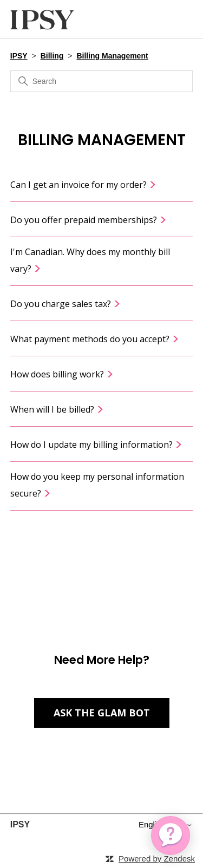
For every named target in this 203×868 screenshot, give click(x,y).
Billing (52, 56)
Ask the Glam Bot (102, 713)
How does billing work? (62, 374)
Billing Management (112, 56)
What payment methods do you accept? (95, 339)
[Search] (102, 81)
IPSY (19, 56)
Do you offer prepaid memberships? (89, 220)
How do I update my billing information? (96, 445)
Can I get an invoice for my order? (83, 185)
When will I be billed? (57, 409)
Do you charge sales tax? (66, 304)
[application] (171, 836)
